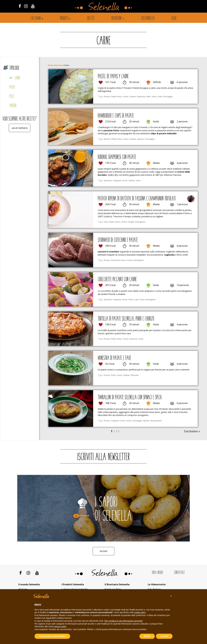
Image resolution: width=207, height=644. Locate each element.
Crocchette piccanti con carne (117, 280)
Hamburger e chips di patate (116, 116)
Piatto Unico (117, 97)
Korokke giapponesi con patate (117, 157)
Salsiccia (133, 339)
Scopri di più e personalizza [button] (52, 636)
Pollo (131, 300)
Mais (149, 97)
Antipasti (117, 181)
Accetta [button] (164, 636)
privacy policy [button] (60, 626)
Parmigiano (140, 222)
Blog (174, 19)
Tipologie (14, 68)
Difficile (157, 82)
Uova (154, 97)
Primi (113, 375)
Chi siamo (36, 19)
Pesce (12, 97)
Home (51, 65)
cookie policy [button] (140, 612)
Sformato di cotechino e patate (118, 240)
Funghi (131, 222)
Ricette (91, 19)
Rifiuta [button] (147, 636)
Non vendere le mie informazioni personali (123, 621)
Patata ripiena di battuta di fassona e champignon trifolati (137, 199)
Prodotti (64, 19)
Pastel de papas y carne (113, 77)
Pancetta (135, 375)
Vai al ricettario (20, 128)
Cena (106, 222)
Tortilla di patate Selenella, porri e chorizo (126, 319)
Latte (160, 97)
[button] (171, 596)
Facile (156, 121)
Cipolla (133, 97)
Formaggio (168, 97)
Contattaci (179, 573)
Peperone (141, 97)
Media (156, 163)
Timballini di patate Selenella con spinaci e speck (130, 398)
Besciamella (156, 421)
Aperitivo (108, 181)
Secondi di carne (119, 260)
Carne (17, 78)
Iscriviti (103, 551)
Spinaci (140, 139)
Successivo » (192, 431)
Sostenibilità (148, 19)
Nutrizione (117, 19)
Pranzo (107, 97)
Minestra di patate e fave (114, 358)
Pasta (12, 87)
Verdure (13, 106)
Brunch (107, 139)
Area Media (157, 573)
